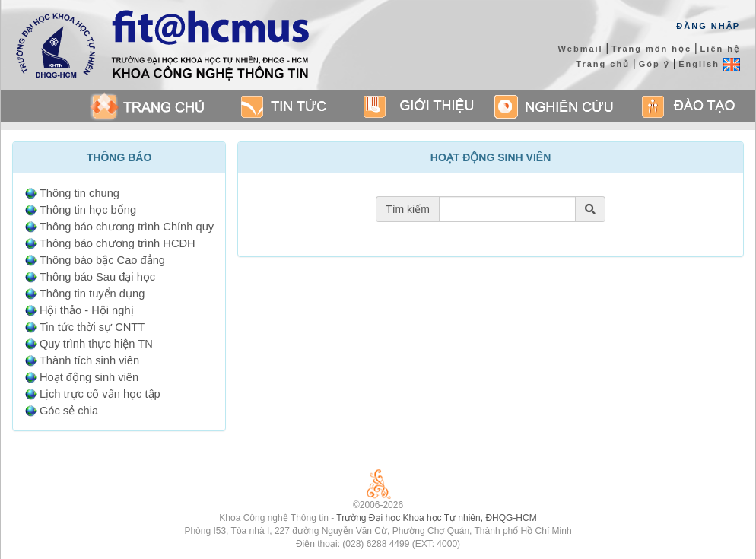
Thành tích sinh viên (89, 360)
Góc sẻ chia (69, 411)
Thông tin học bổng (88, 210)
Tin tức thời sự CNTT (92, 327)
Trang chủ (603, 64)
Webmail (581, 49)
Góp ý (654, 64)
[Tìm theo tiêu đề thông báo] (507, 209)
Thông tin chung (79, 193)
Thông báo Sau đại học (97, 277)
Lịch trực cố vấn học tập (100, 394)
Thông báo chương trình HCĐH (118, 243)
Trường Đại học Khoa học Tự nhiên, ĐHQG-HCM (436, 518)
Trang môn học (651, 49)
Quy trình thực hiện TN (96, 344)
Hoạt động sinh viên (89, 377)
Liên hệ (720, 49)
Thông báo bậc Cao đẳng (102, 260)
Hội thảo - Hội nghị (87, 310)
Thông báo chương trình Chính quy (127, 227)
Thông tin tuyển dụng (92, 294)
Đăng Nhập (708, 26)
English (709, 64)
